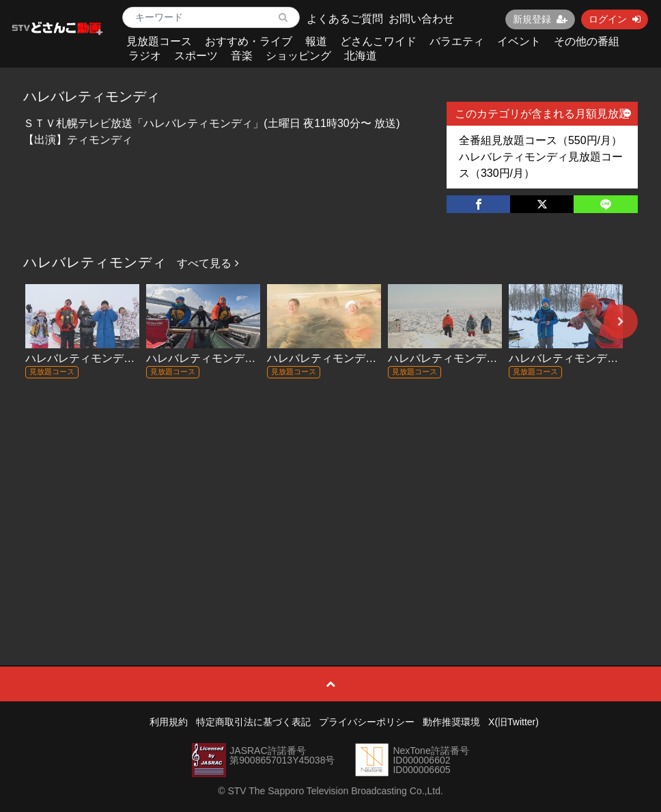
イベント (519, 41)
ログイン (615, 19)
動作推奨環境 (451, 722)
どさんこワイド (378, 41)
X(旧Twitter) (514, 722)
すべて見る (208, 263)
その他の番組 (587, 41)
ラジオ (145, 56)
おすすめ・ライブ (249, 41)
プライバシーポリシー (367, 722)
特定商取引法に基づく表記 (253, 722)
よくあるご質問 (345, 19)
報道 (316, 41)
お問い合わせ (421, 19)
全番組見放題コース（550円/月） (540, 140)
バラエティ (457, 41)
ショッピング (298, 56)
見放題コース (159, 41)
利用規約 (169, 722)
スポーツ (196, 56)
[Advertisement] (331, 494)
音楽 (242, 56)
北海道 (361, 56)
